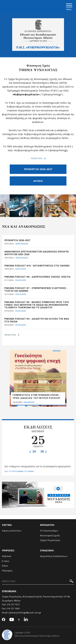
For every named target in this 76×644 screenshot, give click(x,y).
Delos (5, 566)
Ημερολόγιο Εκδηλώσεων (54, 556)
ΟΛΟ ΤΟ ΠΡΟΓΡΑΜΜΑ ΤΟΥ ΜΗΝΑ (19, 471)
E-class (6, 561)
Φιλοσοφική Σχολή (50, 535)
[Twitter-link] (19, 620)
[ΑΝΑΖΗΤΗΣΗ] (38, 582)
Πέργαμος (7, 571)
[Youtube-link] (12, 620)
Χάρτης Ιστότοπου (12, 531)
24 (32, 452)
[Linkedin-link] (26, 620)
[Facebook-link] (4, 620)
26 (44, 452)
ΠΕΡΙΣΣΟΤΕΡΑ (38, 159)
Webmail (7, 556)
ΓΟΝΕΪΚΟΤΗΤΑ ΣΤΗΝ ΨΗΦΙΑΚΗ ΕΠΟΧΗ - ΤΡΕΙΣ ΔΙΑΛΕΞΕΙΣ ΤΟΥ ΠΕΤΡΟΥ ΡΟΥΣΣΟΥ (37, 397)
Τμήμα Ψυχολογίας (50, 540)
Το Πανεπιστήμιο (49, 531)
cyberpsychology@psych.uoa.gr (25, 613)
